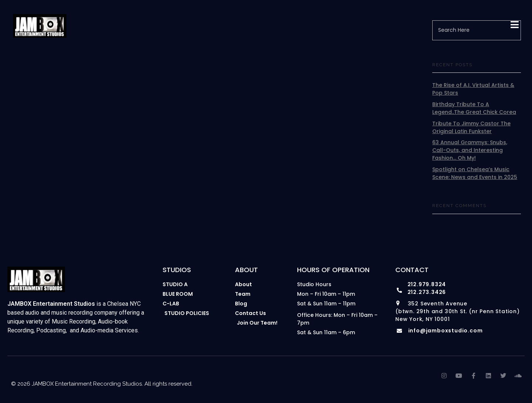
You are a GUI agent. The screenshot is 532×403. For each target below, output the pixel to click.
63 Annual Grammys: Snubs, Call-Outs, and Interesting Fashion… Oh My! (470, 150)
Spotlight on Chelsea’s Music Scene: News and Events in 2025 (475, 173)
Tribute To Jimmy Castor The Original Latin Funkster (471, 127)
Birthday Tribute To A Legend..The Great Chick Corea (474, 108)
